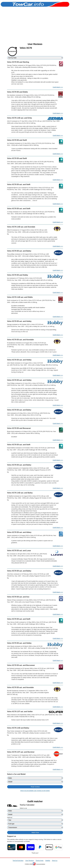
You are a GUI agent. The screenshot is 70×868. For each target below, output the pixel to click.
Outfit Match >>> (58, 87)
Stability (48, 861)
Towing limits (40, 861)
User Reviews (30, 861)
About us (55, 861)
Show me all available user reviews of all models (35, 791)
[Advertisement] (35, 27)
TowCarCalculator (18, 861)
